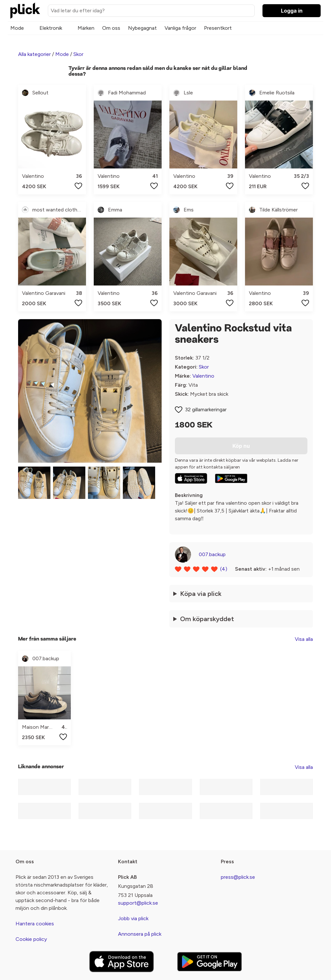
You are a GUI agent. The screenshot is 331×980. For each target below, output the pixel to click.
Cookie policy (31, 939)
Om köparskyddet (207, 619)
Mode (17, 28)
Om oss (111, 28)
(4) (224, 569)
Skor (78, 54)
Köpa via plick (201, 594)
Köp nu (241, 446)
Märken (86, 28)
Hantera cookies (35, 924)
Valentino (203, 376)
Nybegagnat (142, 28)
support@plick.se (138, 903)
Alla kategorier (34, 54)
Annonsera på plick (140, 934)
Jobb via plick (133, 918)
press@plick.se (238, 877)
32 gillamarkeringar (206, 409)
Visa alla (304, 639)
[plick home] (25, 11)
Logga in (292, 11)
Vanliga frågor (180, 28)
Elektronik (51, 28)
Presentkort (218, 28)
